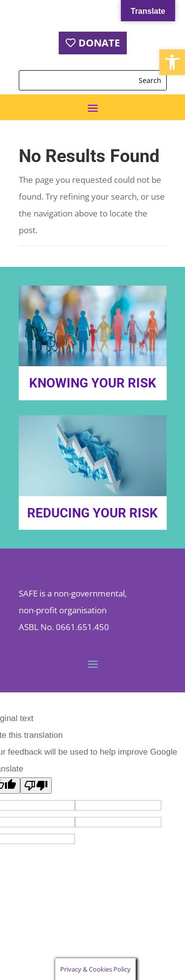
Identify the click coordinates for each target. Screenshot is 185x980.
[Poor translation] (36, 786)
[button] (172, 62)
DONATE (99, 43)
